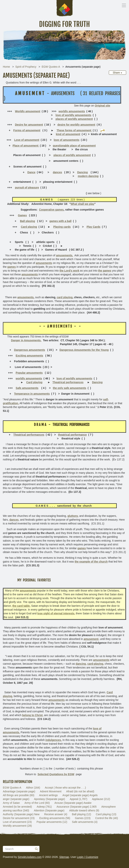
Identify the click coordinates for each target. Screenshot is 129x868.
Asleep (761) (44, 807)
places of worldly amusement (74, 119)
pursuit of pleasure (27, 188)
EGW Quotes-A (51, 67)
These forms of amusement (74, 130)
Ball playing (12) (82, 814)
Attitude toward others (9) (84, 810)
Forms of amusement (27, 130)
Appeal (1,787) (79, 799)
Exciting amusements (29, 356)
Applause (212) (101, 799)
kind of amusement (68, 134)
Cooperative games (51, 210)
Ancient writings (48, 795)
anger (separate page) (16, 799)
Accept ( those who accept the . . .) (65, 788)
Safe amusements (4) (85, 822)
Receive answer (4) (56, 814)
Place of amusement (26, 146)
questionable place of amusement (74, 146)
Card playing (29, 227)
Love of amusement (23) (17, 822)
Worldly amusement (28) (17, 826)
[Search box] (21, 849)
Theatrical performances (68, 382)
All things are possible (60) (19, 795)
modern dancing (88, 176)
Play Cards (93, 227)
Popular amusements (29, 373)
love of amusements (67, 140)
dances (57, 172)
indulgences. (54, 740)
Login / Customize (88, 857)
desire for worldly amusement (76, 125)
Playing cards (62, 227)
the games (105, 271)
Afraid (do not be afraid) (80, 791)
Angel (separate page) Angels (80, 795)
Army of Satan (11, 803)
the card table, (21, 606)
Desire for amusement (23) (19, 818)
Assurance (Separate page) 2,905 (77, 807)
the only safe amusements (69, 388)
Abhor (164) (33, 788)
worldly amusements (72, 111)
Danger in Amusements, (26, 340)
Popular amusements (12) (52, 822)
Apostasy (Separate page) (49, 799)
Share (117, 73)
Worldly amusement (28, 111)
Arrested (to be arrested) (17, 807)
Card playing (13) (106, 814)
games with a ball (60, 221)
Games (22, 215)
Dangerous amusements (30, 350)
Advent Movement (51, 791)
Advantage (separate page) (19, 791)
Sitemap (64, 857)
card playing (65, 297)
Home (6, 67)
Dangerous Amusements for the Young (84, 350)
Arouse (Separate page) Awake (73, 803)
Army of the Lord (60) (37, 803)
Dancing (82, 172)
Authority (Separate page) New (21, 814)
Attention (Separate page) (49, 810)
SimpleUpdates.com (30, 857)
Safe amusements (27, 388)
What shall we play (83, 204)
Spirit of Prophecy (26, 67)
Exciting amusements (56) (55, 818)
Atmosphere (109, 807)
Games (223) (83, 818)
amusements (26, 297)
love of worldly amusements (74, 115)
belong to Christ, (33, 715)
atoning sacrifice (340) (16, 810)
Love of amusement (27, 140)
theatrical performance (72, 435)
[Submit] (36, 849)
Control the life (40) (107, 818)
